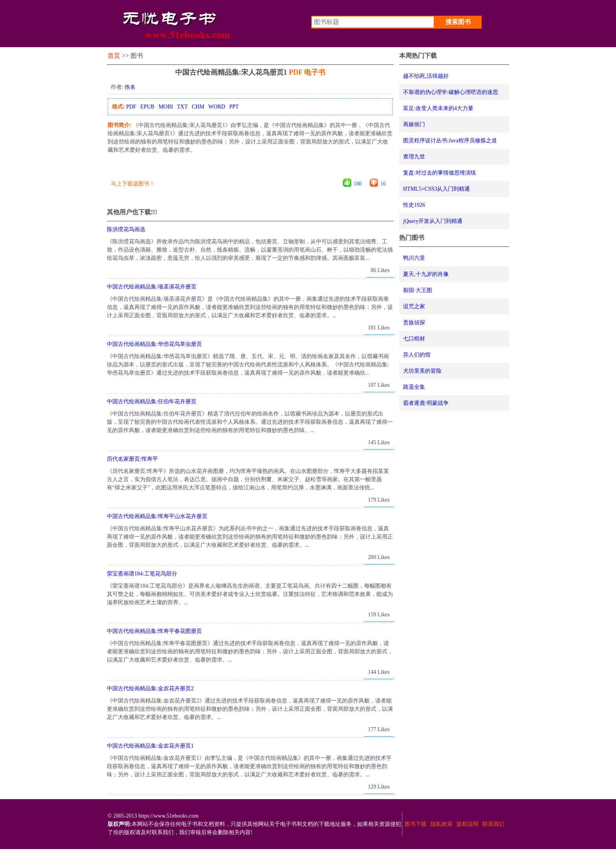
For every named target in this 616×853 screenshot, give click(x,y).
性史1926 (414, 205)
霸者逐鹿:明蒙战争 (426, 403)
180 (358, 184)
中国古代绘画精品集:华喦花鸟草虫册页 (154, 344)
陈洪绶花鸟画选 (126, 229)
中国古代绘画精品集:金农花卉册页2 (150, 688)
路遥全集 (414, 387)
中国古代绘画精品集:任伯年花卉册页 (152, 402)
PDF (131, 107)
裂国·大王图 (418, 290)
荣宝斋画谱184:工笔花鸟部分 (142, 574)
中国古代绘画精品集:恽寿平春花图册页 (154, 631)
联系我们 (493, 824)
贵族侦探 (414, 323)
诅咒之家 (414, 306)
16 (383, 184)
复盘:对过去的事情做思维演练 (440, 173)
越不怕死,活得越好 (426, 76)
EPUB (147, 107)
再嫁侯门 (414, 124)
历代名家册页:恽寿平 (132, 459)
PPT (234, 107)
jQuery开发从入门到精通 (433, 221)
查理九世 (414, 157)
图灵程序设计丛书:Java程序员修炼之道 (450, 141)
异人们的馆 (417, 355)
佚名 (130, 87)
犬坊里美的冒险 (422, 371)
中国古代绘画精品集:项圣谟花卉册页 (152, 287)
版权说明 (467, 824)
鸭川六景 (414, 258)
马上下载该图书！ (133, 184)
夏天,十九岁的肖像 (426, 274)
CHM (198, 107)
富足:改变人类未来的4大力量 (438, 108)
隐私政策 (442, 824)
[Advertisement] (250, 169)
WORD (217, 107)
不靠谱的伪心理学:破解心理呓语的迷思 (451, 92)
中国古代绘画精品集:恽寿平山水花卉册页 (157, 516)
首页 (114, 56)
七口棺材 (414, 339)
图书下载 (416, 824)
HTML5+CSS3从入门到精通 (436, 189)
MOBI (166, 107)
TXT (182, 107)
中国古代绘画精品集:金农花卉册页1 (150, 746)
